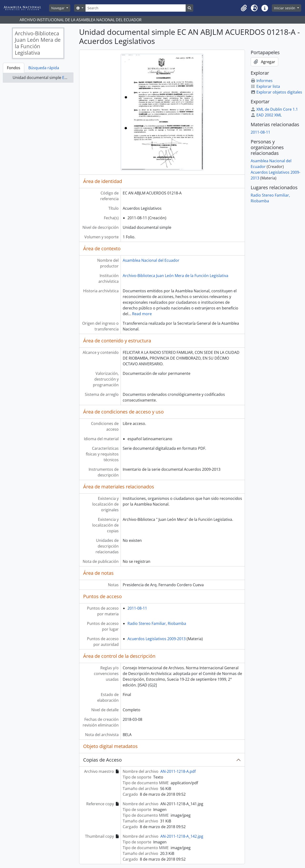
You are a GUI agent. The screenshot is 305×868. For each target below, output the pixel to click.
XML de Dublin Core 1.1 (274, 109)
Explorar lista (265, 86)
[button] (244, 8)
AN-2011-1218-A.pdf (178, 771)
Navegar (58, 8)
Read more (142, 314)
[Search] (136, 8)
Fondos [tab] (14, 68)
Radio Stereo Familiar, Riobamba (157, 623)
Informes (262, 81)
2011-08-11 (137, 608)
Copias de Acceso (102, 760)
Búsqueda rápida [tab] (44, 68)
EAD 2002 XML (266, 115)
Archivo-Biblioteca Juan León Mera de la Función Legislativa (175, 276)
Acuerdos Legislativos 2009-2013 (157, 639)
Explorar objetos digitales (276, 92)
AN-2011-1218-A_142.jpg (182, 836)
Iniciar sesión (285, 8)
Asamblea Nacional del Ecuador (151, 260)
